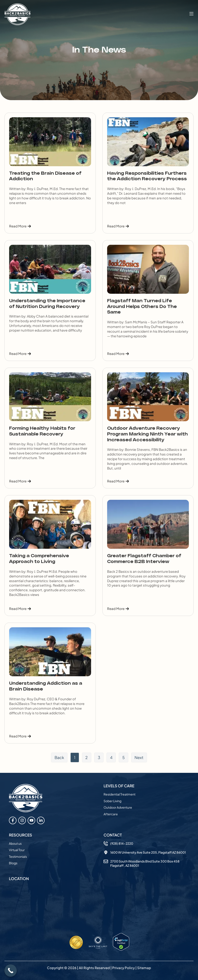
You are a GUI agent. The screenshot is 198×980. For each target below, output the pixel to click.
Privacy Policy (123, 968)
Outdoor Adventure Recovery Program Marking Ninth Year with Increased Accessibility (147, 434)
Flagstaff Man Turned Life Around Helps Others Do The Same (142, 307)
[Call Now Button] (11, 971)
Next (140, 758)
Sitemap (144, 968)
